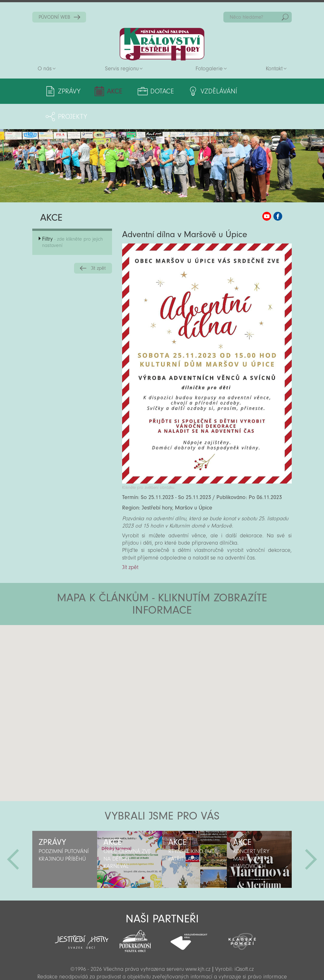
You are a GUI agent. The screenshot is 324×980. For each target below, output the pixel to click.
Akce (111, 91)
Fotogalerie (209, 69)
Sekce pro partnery (161, 966)
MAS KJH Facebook (278, 191)
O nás (45, 69)
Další (311, 834)
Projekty (263, 91)
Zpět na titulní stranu (162, 44)
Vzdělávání (208, 91)
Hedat (285, 17)
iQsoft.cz (244, 944)
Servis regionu (122, 69)
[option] (65, 834)
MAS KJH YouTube (267, 191)
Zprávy (69, 91)
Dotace (155, 91)
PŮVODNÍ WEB (54, 17)
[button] (180, 638)
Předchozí (13, 834)
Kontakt (274, 69)
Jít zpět (98, 243)
